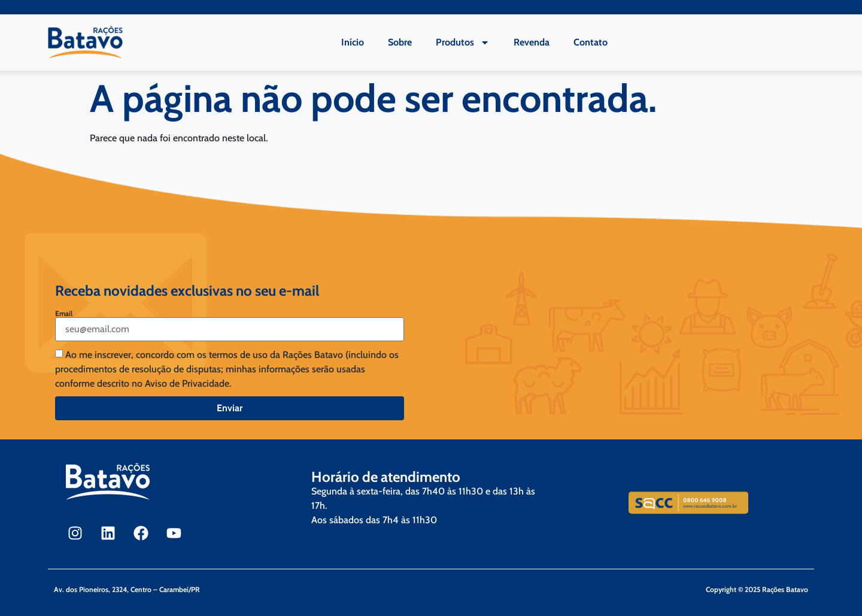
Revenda (532, 42)
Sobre (400, 42)
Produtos (463, 43)
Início (353, 42)
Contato (591, 42)
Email (64, 314)
